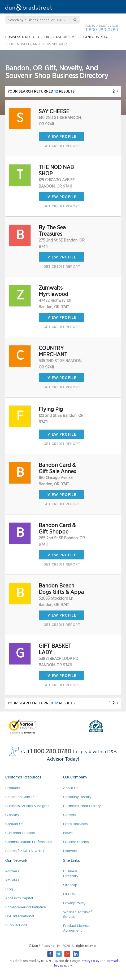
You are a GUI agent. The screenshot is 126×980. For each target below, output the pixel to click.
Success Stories (76, 842)
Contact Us (14, 824)
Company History (77, 797)
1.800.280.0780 (51, 752)
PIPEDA (69, 894)
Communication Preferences (29, 842)
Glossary (12, 815)
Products (13, 788)
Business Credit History (82, 806)
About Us (71, 788)
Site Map (70, 885)
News (68, 833)
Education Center (20, 797)
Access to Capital (19, 898)
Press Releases (75, 824)
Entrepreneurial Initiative (26, 907)
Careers (69, 815)
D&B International (20, 916)
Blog (9, 889)
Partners (12, 871)
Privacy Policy (74, 903)
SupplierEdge (16, 925)
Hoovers (70, 851)
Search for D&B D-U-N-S (25, 851)
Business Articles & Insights (27, 806)
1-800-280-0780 (102, 30)
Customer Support (20, 833)
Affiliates (12, 880)
